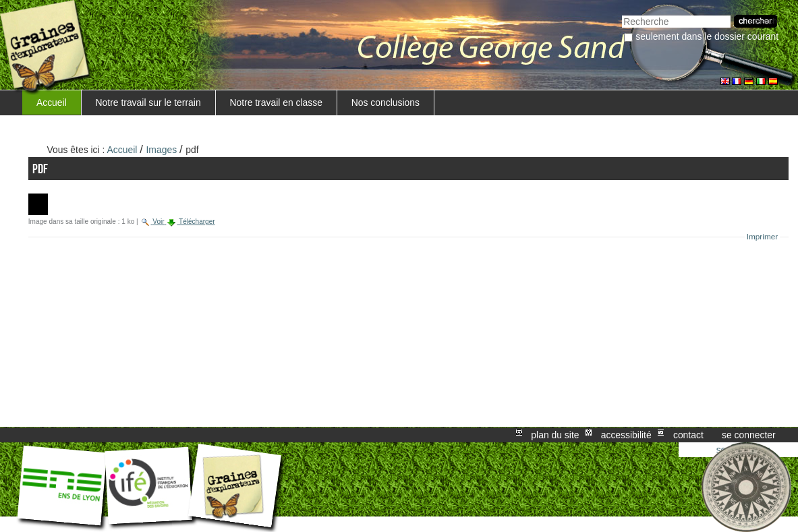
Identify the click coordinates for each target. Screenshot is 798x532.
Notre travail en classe (276, 102)
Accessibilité (626, 435)
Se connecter (749, 435)
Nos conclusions (386, 102)
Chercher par (622, 14)
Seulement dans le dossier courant (707, 36)
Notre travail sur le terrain (148, 102)
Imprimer (763, 237)
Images (162, 150)
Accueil (52, 102)
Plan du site (555, 435)
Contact (688, 435)
